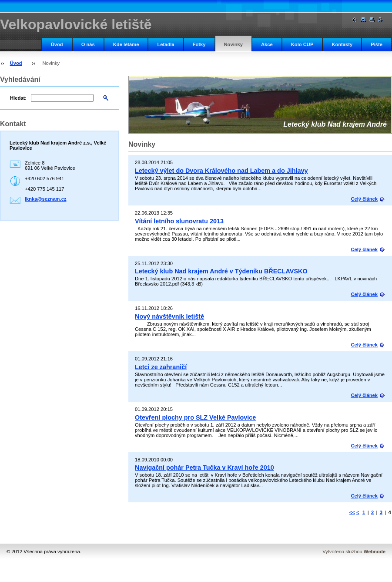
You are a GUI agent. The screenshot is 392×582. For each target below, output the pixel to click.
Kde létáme (126, 44)
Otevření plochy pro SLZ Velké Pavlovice (195, 417)
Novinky (234, 44)
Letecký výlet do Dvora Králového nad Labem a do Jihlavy (221, 171)
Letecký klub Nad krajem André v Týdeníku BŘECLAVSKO (221, 271)
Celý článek (364, 199)
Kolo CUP (302, 44)
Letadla (166, 44)
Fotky (199, 44)
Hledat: (18, 98)
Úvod (57, 44)
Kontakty (342, 44)
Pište (377, 44)
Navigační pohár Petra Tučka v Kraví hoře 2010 (204, 468)
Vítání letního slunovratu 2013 (179, 221)
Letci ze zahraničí (161, 367)
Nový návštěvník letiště (169, 316)
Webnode (375, 552)
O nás (88, 44)
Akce (267, 44)
